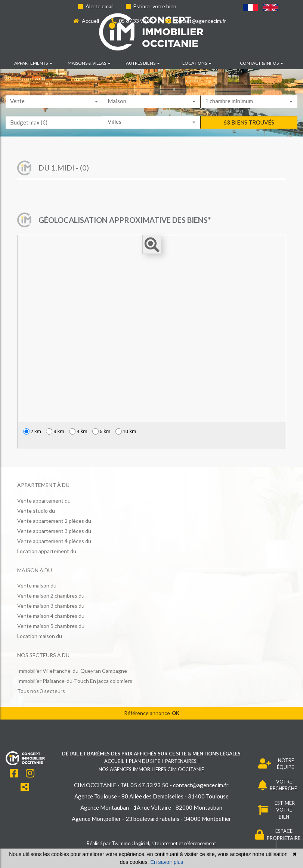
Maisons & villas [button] (89, 63)
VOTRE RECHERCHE (278, 785)
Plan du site (145, 761)
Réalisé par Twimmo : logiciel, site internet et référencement (151, 843)
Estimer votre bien (151, 6)
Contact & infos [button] (262, 63)
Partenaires (181, 761)
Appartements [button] (33, 63)
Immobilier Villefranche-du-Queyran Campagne (72, 671)
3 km (55, 431)
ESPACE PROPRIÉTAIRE (278, 835)
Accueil (86, 21)
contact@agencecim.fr (196, 21)
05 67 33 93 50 (132, 21)
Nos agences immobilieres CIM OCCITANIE (151, 769)
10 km (126, 431)
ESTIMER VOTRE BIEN (276, 810)
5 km (101, 431)
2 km (32, 431)
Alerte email (96, 6)
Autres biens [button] (143, 63)
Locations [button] (197, 63)
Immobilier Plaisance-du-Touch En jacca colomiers (75, 681)
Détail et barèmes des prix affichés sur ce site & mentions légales (151, 754)
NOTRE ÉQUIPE (276, 764)
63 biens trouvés (249, 134)
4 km (78, 431)
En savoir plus (167, 862)
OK (176, 713)
